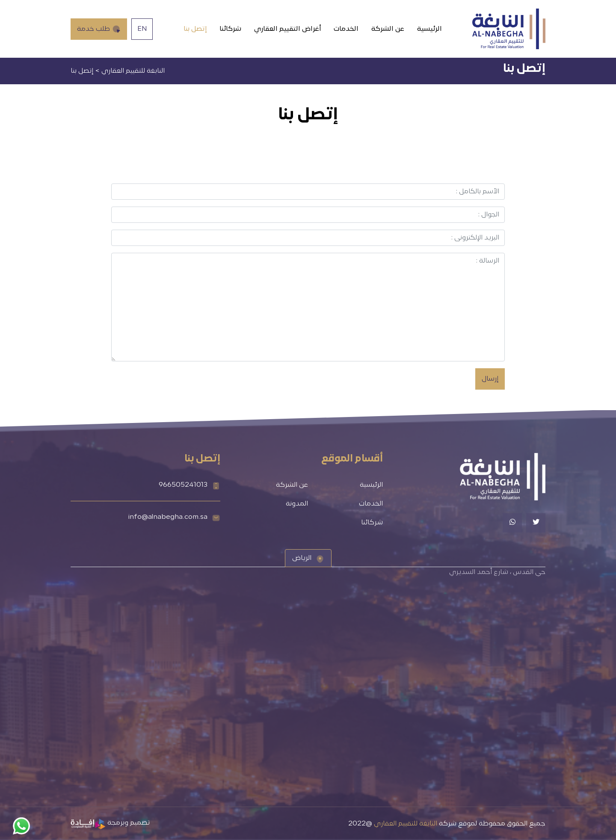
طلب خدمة (99, 29)
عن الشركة (388, 29)
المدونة (297, 504)
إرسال (490, 379)
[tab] (308, 558)
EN (142, 29)
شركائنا (230, 29)
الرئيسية (429, 29)
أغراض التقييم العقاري (287, 29)
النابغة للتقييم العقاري (406, 824)
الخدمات (346, 29)
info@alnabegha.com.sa (168, 517)
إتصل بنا (195, 29)
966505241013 (183, 485)
